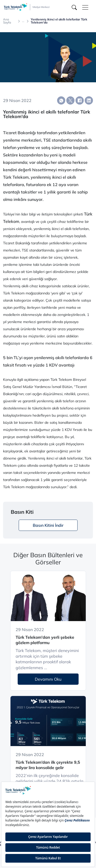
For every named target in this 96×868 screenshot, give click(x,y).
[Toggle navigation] (85, 7)
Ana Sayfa (7, 21)
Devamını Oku (48, 679)
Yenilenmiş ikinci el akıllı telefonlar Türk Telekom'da (59, 21)
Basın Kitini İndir (48, 525)
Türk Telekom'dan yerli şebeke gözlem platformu (45, 640)
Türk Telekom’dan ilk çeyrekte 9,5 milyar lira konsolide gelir (48, 765)
